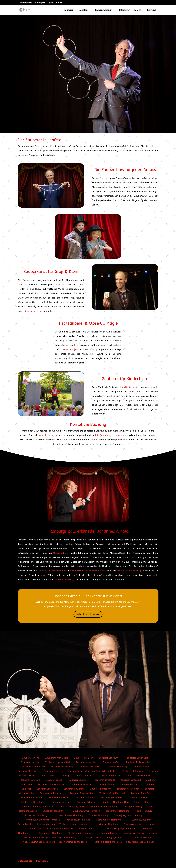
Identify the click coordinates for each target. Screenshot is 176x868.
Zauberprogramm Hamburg (128, 815)
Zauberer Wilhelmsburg (52, 793)
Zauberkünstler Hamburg (86, 811)
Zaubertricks (35, 829)
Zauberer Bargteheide (78, 771)
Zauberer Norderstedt (34, 767)
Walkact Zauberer (141, 820)
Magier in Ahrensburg (129, 571)
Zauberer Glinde (106, 784)
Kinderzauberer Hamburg (60, 829)
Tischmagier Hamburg (50, 833)
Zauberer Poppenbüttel (58, 762)
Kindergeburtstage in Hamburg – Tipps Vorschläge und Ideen (55, 842)
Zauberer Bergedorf (100, 789)
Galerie (137, 10)
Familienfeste (127, 387)
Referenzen (124, 10)
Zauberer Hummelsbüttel (52, 784)
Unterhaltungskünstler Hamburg (43, 820)
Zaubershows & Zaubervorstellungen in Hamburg (50, 837)
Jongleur (84, 10)
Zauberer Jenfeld (111, 762)
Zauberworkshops (142, 837)
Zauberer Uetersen (62, 802)
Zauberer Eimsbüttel (110, 758)
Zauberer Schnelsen (87, 802)
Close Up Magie (68, 349)
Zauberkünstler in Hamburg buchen (36, 824)
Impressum (42, 861)
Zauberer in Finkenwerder (52, 571)
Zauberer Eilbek (141, 802)
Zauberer (68, 10)
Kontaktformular (48, 435)
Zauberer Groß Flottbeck (113, 793)
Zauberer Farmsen (84, 758)
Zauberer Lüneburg (30, 780)
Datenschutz (25, 861)
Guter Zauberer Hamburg (104, 806)
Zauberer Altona (31, 758)
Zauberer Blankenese (139, 798)
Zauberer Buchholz (79, 780)
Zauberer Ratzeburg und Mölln (36, 806)
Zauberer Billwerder (74, 789)
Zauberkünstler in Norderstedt (89, 571)
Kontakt (152, 10)
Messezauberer (61, 553)
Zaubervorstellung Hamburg (139, 824)
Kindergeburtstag (33, 311)
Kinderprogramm (103, 10)
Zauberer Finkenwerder (138, 762)
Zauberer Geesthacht (90, 767)
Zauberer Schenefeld (112, 798)
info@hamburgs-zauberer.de (110, 435)
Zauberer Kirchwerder (128, 789)
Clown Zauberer (87, 829)
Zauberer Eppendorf (137, 758)
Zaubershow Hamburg (117, 811)
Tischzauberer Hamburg (108, 820)
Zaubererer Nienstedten (34, 802)
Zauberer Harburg (30, 762)
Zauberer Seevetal (53, 771)
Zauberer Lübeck (54, 780)
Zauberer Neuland (86, 798)
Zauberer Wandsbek (86, 762)
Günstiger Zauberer (53, 811)
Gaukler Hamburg (109, 824)
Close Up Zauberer (92, 837)
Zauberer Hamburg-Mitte (72, 806)
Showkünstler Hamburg (78, 820)
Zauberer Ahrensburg (62, 767)
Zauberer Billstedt (130, 784)
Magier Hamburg (144, 811)
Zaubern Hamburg (98, 815)
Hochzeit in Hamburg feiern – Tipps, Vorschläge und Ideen (123, 842)
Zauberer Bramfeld (141, 793)
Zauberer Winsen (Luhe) (105, 771)
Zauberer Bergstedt (105, 780)
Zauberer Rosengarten (82, 793)
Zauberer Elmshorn (28, 771)
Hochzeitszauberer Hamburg (68, 815)
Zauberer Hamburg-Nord (116, 802)
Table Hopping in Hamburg (121, 829)
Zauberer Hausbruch (59, 798)
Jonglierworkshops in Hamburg (140, 833)
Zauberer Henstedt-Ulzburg (54, 775)
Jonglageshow (114, 837)
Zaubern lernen (109, 833)
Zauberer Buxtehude (109, 775)
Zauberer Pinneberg (117, 767)
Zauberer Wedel (141, 767)
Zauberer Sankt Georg (57, 758)
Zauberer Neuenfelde (32, 798)
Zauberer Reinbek (84, 775)
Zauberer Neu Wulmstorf (139, 775)
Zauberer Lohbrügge (47, 789)
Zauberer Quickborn (133, 771)
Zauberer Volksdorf (131, 780)
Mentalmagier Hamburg (80, 833)
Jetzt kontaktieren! (88, 614)
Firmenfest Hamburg (36, 815)
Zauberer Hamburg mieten (73, 824)
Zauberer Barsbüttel (81, 784)
